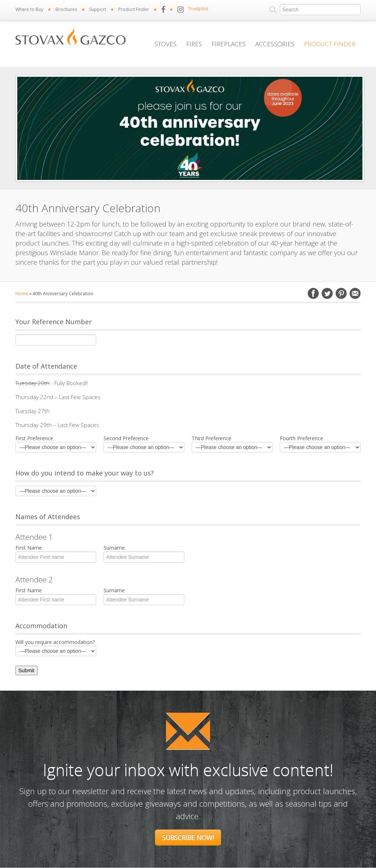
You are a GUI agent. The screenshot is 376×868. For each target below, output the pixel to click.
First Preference (56, 443)
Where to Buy (29, 9)
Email (355, 293)
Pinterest (341, 293)
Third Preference (232, 443)
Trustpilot (198, 9)
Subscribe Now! (188, 838)
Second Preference (144, 443)
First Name (56, 553)
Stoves (166, 44)
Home (22, 294)
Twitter (327, 293)
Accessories (275, 44)
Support (98, 9)
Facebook (313, 293)
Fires (194, 44)
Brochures (66, 9)
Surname (144, 553)
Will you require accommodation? (56, 647)
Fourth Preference (320, 443)
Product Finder (134, 9)
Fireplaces (229, 44)
